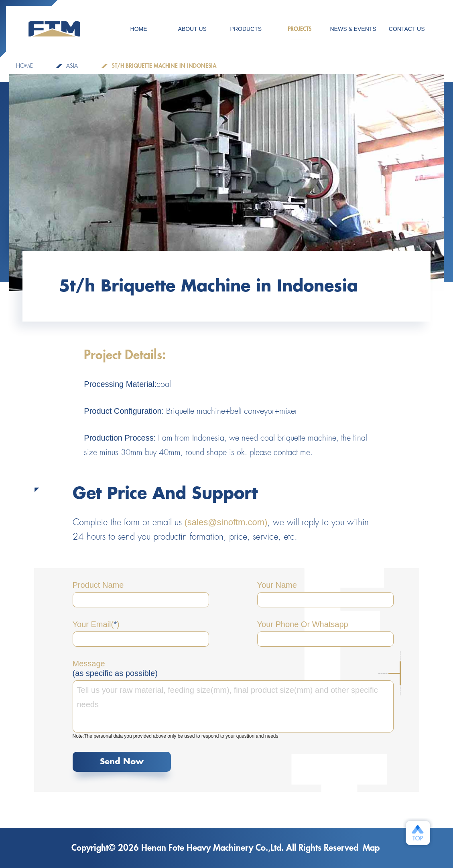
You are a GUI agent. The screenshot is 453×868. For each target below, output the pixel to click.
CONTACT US (407, 29)
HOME (139, 29)
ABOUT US (192, 29)
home (24, 66)
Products (246, 29)
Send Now (122, 762)
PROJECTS (300, 33)
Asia (72, 66)
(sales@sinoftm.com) (226, 522)
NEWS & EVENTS (353, 29)
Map (371, 848)
